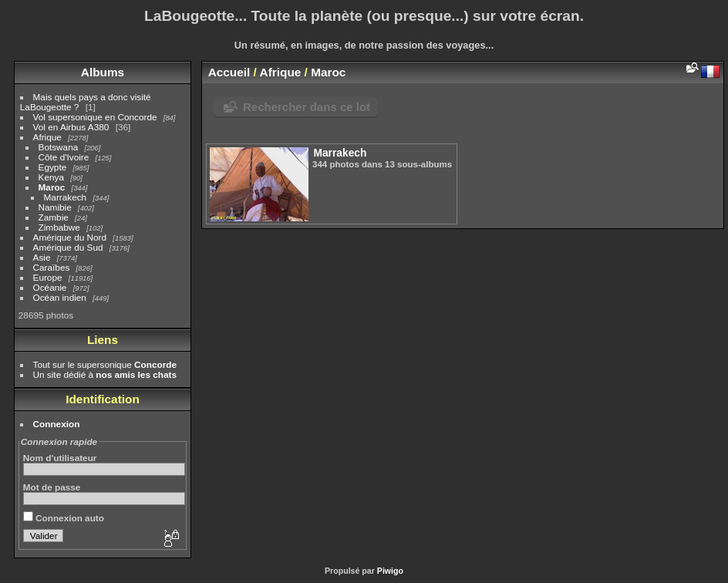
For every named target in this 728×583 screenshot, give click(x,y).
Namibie (55, 207)
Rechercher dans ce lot (307, 107)
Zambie (54, 217)
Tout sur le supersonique (105, 364)
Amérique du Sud (68, 247)
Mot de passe (52, 487)
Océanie (50, 287)
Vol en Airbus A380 (71, 127)
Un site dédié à (105, 374)
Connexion (57, 424)
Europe (48, 277)
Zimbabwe (59, 227)
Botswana (59, 147)
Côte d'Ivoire (64, 157)
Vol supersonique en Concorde (95, 117)
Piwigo (390, 571)
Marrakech (66, 197)
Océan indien (60, 297)
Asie (42, 257)
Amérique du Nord (70, 237)
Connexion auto (64, 518)
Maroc (52, 187)
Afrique (47, 137)
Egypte (53, 167)
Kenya (51, 177)
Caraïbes (52, 267)
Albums (103, 72)
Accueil (229, 72)
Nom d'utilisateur (60, 458)
